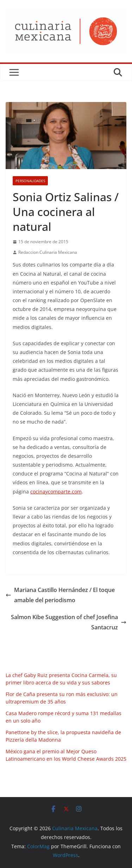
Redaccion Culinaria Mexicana (48, 252)
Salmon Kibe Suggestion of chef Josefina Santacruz (69, 622)
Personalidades (30, 181)
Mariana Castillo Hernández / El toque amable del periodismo (60, 595)
